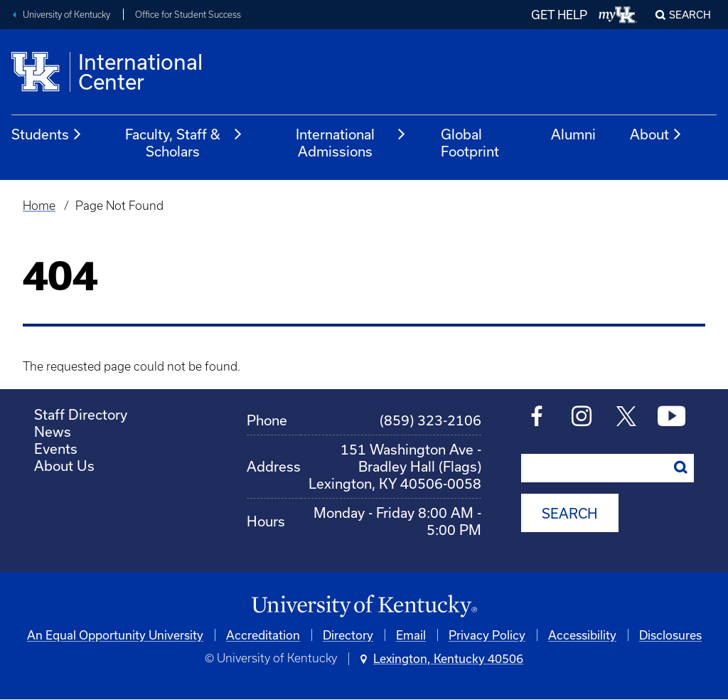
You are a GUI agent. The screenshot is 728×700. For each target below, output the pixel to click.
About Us (64, 466)
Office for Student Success (188, 15)
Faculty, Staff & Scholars (184, 143)
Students (47, 134)
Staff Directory (81, 414)
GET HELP (559, 15)
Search (690, 15)
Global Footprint (470, 143)
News (53, 431)
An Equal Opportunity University (115, 635)
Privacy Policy (487, 635)
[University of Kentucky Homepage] (364, 606)
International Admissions (351, 143)
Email (411, 635)
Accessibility (582, 635)
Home (39, 206)
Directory (348, 635)
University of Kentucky (66, 15)
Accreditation (263, 635)
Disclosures (670, 635)
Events (56, 449)
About (656, 134)
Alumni (573, 134)
